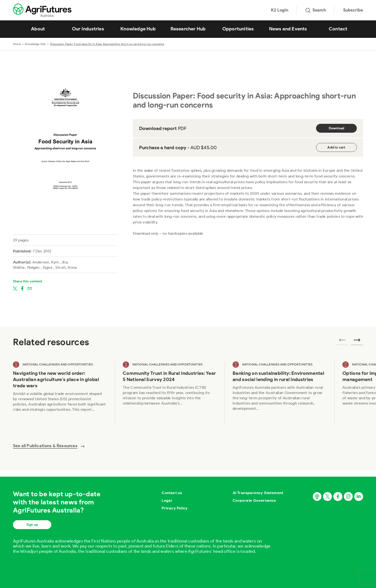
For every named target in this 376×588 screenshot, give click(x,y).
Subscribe (353, 10)
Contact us (172, 493)
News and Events (288, 29)
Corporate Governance (254, 500)
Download (337, 128)
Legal (167, 500)
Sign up (32, 525)
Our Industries (88, 29)
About (38, 29)
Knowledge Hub (138, 29)
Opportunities (238, 29)
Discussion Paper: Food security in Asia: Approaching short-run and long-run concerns (107, 44)
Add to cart (336, 147)
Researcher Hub (188, 29)
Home (17, 44)
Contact (338, 29)
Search (316, 10)
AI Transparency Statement (258, 493)
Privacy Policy (175, 508)
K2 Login (280, 10)
